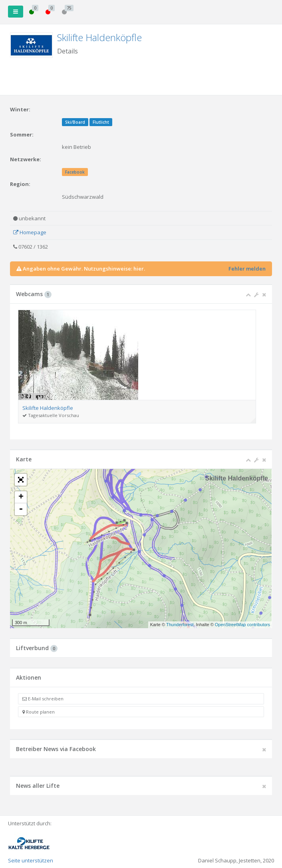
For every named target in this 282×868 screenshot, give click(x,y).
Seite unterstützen (31, 860)
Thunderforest (180, 625)
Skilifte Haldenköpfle (99, 37)
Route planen (39, 712)
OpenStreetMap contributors (242, 625)
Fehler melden (247, 269)
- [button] (21, 509)
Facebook (75, 172)
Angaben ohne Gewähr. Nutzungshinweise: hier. (84, 269)
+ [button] (21, 497)
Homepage (30, 232)
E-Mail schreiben (43, 699)
